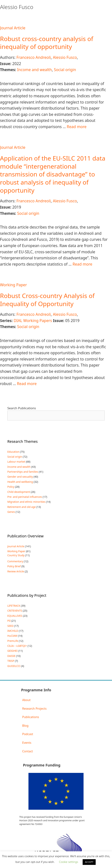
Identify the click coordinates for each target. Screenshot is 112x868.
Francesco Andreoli (34, 57)
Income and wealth (34, 70)
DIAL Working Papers (33, 321)
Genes (11, 512)
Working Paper (13, 285)
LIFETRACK (14, 606)
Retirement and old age (21, 507)
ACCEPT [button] (89, 862)
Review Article (16, 571)
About (26, 700)
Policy (11, 487)
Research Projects (34, 709)
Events (27, 743)
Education (13, 452)
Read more (77, 127)
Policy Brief (14, 566)
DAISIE (11, 656)
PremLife (13, 641)
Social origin (65, 70)
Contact (28, 751)
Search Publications (22, 408)
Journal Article (13, 28)
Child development (19, 492)
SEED (10, 626)
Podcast (28, 734)
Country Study (16, 555)
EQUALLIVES (15, 616)
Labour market (16, 462)
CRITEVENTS (15, 611)
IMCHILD (13, 631)
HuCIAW (12, 636)
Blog (25, 726)
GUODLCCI (14, 666)
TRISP (11, 661)
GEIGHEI (12, 651)
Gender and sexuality (20, 477)
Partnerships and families (23, 472)
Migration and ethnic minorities (26, 502)
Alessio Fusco (65, 57)
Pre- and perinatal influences (25, 497)
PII (9, 621)
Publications (31, 717)
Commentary (15, 561)
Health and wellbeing (20, 482)
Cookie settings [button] (68, 862)
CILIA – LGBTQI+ (17, 646)
